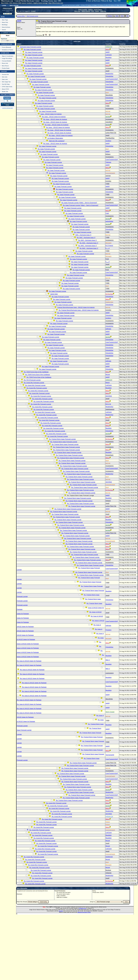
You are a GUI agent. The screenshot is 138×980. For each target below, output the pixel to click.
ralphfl (19, 21)
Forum (4, 47)
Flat (127, 16)
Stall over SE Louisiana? (57, 141)
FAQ (93, 11)
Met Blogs (5, 25)
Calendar (103, 11)
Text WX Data (6, 84)
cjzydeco (108, 141)
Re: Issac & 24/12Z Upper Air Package (29, 661)
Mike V (108, 660)
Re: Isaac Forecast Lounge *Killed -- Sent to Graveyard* (79, 203)
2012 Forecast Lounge (32, 16)
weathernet (109, 857)
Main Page (5, 20)
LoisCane (109, 55)
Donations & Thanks (8, 50)
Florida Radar (6, 68)
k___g (108, 248)
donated (61, 911)
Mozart (108, 374)
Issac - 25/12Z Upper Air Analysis (51, 114)
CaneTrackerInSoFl (112, 79)
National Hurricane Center (84, 912)
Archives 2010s (21, 16)
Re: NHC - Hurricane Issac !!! (86, 238)
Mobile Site (5, 91)
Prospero (108, 630)
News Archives (6, 27)
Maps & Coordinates (8, 56)
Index (116, 16)
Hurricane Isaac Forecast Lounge (31, 47)
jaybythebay (109, 221)
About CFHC (5, 89)
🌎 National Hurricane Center (8, 104)
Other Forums (83, 10)
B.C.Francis (109, 245)
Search (4, 30)
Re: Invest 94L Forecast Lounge (34, 383)
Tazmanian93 (110, 755)
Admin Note (54, 294)
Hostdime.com (82, 908)
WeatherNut (109, 74)
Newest (8, 47)
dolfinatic (108, 329)
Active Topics (98, 10)
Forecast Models (7, 61)
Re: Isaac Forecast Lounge (32, 49)
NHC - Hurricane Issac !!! (83, 235)
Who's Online (86, 11)
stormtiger (109, 396)
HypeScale (4, 39)
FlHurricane (8, 8)
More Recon (5, 66)
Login (4, 5)
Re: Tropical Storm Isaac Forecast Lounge (62, 439)
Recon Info (5, 63)
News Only (5, 22)
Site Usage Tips (6, 82)
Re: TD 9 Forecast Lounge (32, 380)
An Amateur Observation (55, 138)
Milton (90, 5)
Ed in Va (108, 404)
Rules (97, 11)
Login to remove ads (7, 108)
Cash (107, 213)
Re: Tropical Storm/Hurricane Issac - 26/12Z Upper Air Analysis (79, 310)
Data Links (5, 79)
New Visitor (14, 5)
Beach (108, 382)
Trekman (108, 162)
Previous (109, 16)
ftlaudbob (109, 57)
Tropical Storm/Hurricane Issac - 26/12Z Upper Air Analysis (76, 307)
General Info (5, 74)
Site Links (5, 77)
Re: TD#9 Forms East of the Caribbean (36, 372)
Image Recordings (7, 58)
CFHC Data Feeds (7, 87)
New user (77, 11)
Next (122, 16)
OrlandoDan (109, 76)
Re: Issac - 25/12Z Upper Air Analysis (54, 117)
